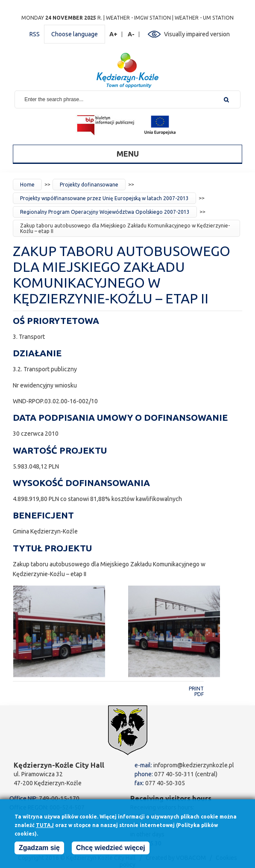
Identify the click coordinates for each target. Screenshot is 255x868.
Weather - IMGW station (138, 18)
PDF (199, 694)
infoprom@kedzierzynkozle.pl (194, 765)
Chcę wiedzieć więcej (111, 851)
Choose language (75, 34)
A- (131, 34)
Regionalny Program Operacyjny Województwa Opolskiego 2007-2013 (105, 212)
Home (27, 185)
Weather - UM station (204, 18)
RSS (35, 34)
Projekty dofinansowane (89, 185)
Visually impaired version (197, 34)
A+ (114, 34)
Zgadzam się (39, 851)
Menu (128, 154)
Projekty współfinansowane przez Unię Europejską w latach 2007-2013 (104, 198)
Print (196, 689)
